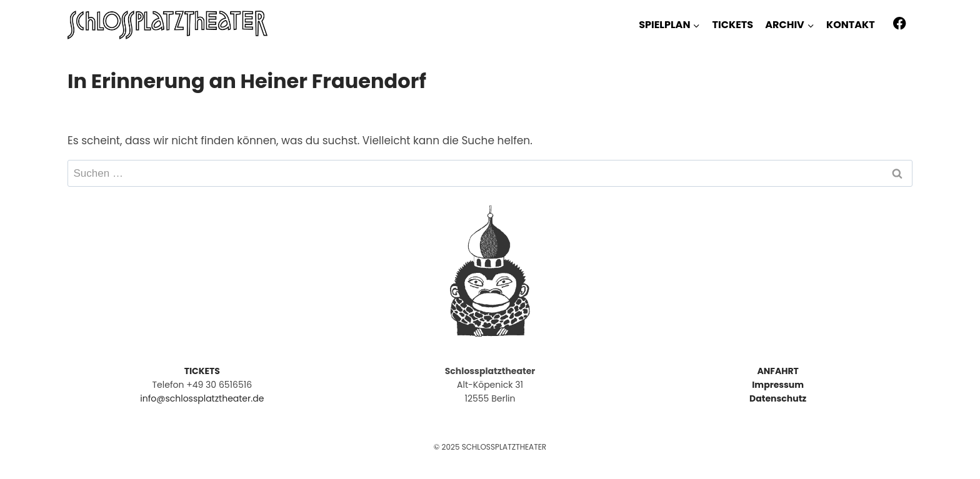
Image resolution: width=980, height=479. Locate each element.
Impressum (778, 385)
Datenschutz (778, 398)
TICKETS (733, 25)
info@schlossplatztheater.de (202, 398)
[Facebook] (900, 23)
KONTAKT (851, 25)
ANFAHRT (777, 371)
